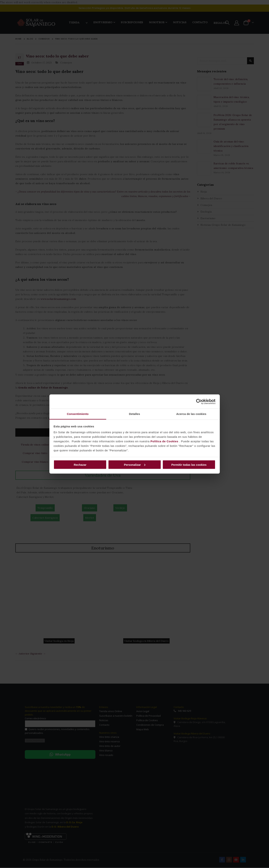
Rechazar (80, 465)
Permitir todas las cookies (189, 465)
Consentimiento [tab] (78, 414)
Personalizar (135, 465)
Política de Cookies (164, 441)
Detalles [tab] (134, 414)
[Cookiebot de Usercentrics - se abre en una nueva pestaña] (199, 402)
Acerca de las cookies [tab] (191, 414)
